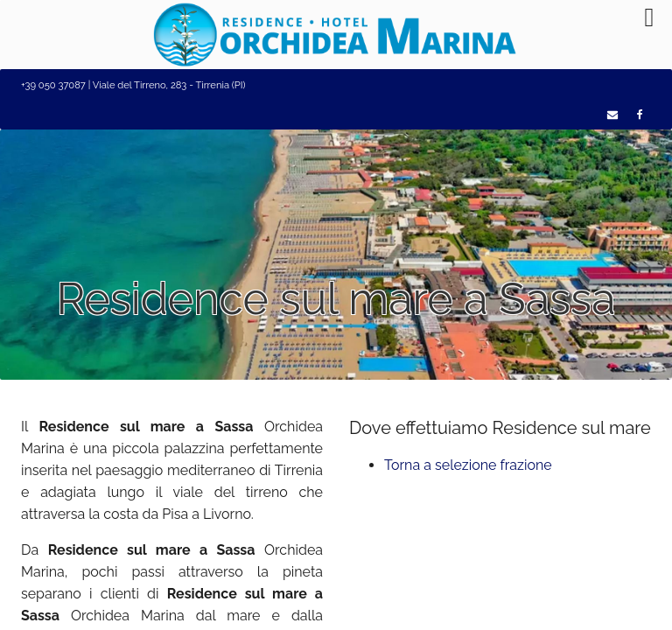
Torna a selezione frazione (468, 465)
